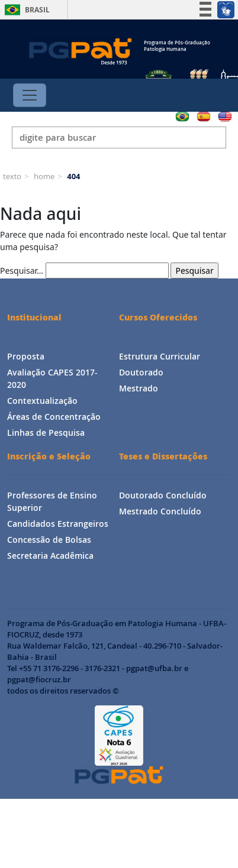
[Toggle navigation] (30, 95)
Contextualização (42, 401)
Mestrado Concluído (160, 511)
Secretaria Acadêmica (50, 556)
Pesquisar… (22, 271)
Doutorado (141, 372)
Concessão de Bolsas (49, 540)
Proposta (26, 356)
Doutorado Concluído (163, 495)
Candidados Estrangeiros (58, 524)
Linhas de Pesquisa (46, 433)
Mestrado (139, 388)
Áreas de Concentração (54, 417)
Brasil (25, 10)
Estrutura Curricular (160, 356)
